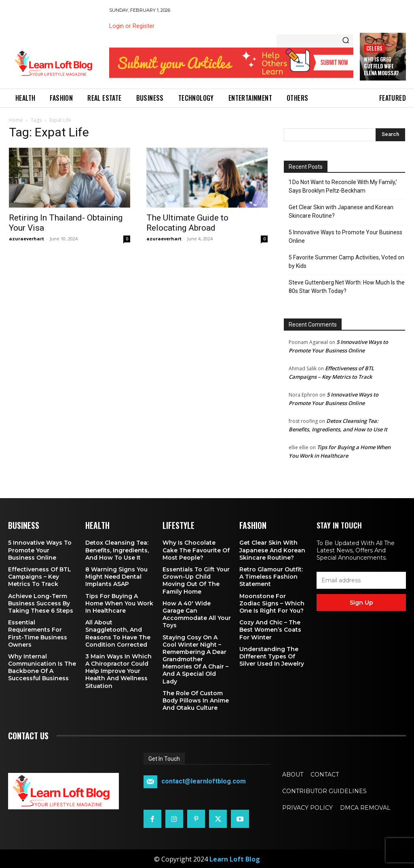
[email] (361, 580)
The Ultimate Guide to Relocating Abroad (187, 223)
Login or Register (132, 26)
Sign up (361, 603)
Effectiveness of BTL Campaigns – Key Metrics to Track (40, 576)
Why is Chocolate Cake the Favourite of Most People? (196, 550)
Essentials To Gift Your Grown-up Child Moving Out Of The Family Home (196, 580)
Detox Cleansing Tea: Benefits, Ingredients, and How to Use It (117, 550)
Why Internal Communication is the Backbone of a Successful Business (42, 667)
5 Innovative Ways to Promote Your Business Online (345, 237)
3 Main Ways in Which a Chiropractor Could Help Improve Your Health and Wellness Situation (118, 670)
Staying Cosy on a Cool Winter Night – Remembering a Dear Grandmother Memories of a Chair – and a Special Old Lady (195, 659)
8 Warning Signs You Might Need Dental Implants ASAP (116, 576)
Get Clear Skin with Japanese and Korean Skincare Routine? (341, 211)
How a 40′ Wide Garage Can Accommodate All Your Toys (197, 614)
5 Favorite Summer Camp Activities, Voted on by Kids (346, 262)
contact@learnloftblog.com (204, 781)
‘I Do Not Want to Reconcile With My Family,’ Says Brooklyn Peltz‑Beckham (343, 186)
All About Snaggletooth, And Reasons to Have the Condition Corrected (118, 633)
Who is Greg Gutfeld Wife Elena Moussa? (381, 66)
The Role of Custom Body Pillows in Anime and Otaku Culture (196, 700)
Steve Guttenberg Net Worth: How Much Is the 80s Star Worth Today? (347, 287)
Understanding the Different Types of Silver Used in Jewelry (272, 656)
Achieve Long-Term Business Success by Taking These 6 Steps (41, 603)
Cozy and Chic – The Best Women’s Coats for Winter (270, 629)
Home (16, 120)
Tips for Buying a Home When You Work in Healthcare (119, 603)
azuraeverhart (26, 239)
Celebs (374, 48)
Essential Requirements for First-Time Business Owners (38, 633)
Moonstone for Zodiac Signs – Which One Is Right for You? (272, 603)
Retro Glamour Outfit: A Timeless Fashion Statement (271, 576)
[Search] (346, 41)
